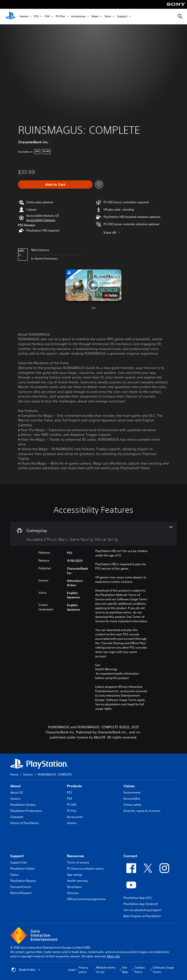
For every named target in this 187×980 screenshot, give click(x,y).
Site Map (125, 970)
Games (24, 17)
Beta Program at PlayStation (142, 916)
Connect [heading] (130, 856)
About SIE (17, 792)
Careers (15, 799)
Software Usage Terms (163, 970)
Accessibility (132, 799)
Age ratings (75, 875)
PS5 (36, 17)
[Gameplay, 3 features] (93, 534)
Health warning (77, 881)
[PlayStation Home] (10, 17)
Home (14, 774)
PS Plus (60, 17)
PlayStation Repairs (23, 881)
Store (108, 17)
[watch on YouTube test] (111, 295)
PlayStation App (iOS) (138, 898)
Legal (72, 970)
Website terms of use (106, 970)
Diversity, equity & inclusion (142, 811)
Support (122, 17)
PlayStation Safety (22, 868)
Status (14, 875)
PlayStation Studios (23, 805)
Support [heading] (17, 856)
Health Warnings (106, 669)
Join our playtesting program (142, 910)
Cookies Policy (140, 970)
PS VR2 (72, 805)
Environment (132, 792)
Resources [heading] (75, 856)
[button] (41, 220)
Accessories (78, 17)
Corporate (17, 817)
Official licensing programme (86, 899)
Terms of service (78, 862)
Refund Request (21, 893)
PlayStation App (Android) (141, 904)
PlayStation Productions (26, 811)
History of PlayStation (24, 823)
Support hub (18, 862)
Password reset (21, 887)
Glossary (73, 893)
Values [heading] (129, 786)
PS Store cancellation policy (85, 868)
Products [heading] (74, 786)
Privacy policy (83, 970)
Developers (75, 887)
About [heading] (15, 786)
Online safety (132, 805)
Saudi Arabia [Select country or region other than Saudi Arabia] (26, 970)
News (95, 17)
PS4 (47, 17)
